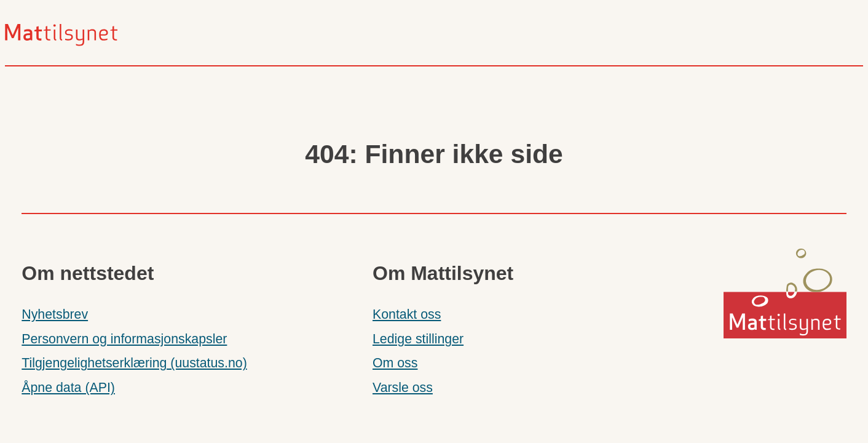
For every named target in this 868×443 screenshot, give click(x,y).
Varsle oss (403, 388)
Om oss (395, 363)
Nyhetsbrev (55, 314)
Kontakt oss (407, 314)
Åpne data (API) (68, 388)
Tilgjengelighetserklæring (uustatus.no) (134, 363)
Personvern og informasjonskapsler (124, 339)
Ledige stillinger (418, 339)
